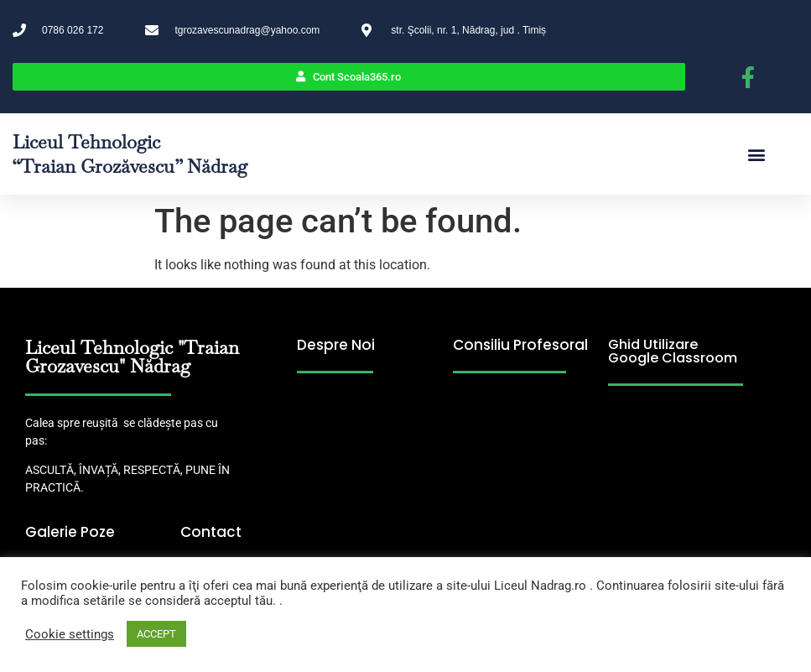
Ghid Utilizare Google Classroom (673, 351)
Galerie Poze (70, 532)
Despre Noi (336, 345)
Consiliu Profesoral (520, 345)
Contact (211, 532)
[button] (756, 154)
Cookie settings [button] (70, 634)
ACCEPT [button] (156, 634)
